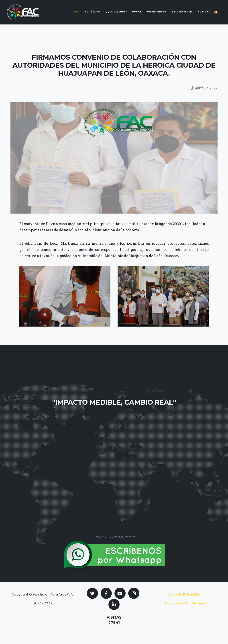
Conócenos (93, 15)
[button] (217, 16)
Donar (137, 15)
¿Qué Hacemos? (117, 15)
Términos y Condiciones (185, 603)
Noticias (204, 15)
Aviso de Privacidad (184, 594)
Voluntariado (156, 15)
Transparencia (182, 15)
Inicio (76, 15)
